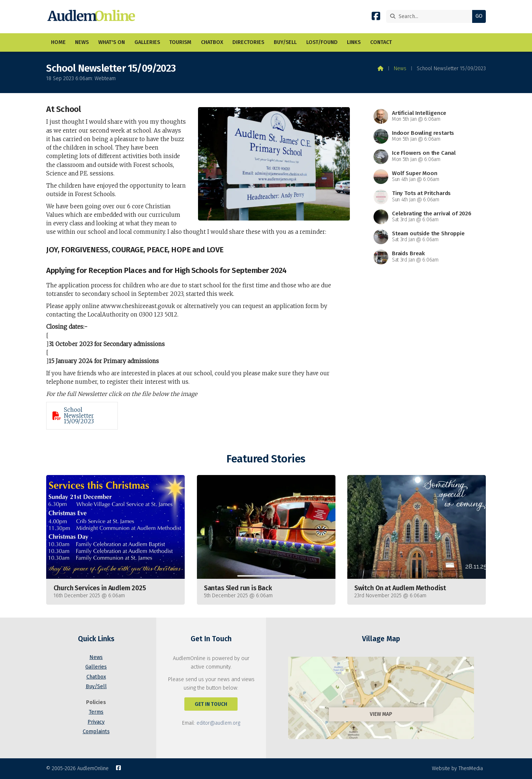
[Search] (431, 16)
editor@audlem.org (218, 723)
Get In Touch (211, 704)
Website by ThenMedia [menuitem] (457, 768)
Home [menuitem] (58, 42)
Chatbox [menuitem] (212, 42)
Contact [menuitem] (381, 42)
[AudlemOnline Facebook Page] (376, 18)
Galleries (96, 667)
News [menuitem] (82, 42)
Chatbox (96, 677)
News (400, 69)
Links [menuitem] (354, 42)
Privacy (96, 722)
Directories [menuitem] (248, 42)
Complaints (96, 732)
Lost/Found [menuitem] (322, 42)
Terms (96, 712)
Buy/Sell (96, 686)
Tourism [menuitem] (180, 42)
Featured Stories (266, 459)
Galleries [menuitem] (147, 42)
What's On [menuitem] (112, 42)
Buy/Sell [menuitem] (285, 42)
